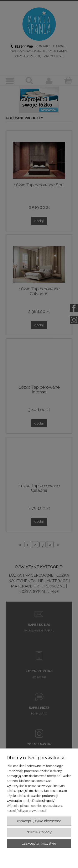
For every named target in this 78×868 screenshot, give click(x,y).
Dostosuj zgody (39, 832)
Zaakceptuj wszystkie (39, 843)
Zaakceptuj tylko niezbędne (39, 821)
